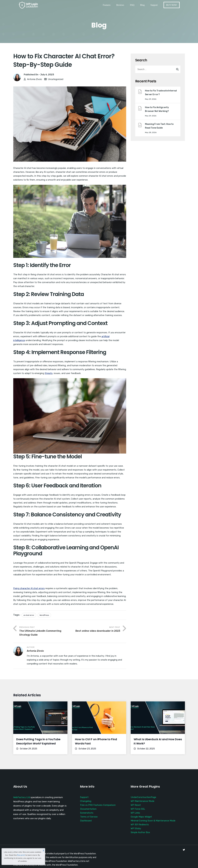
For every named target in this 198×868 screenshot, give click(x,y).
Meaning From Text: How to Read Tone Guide (159, 126)
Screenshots (87, 813)
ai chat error (29, 615)
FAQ (132, 5)
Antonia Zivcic (35, 79)
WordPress (44, 615)
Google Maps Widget (141, 817)
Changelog (86, 801)
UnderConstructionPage (143, 797)
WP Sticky (136, 828)
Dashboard (86, 821)
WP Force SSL (138, 809)
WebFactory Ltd (22, 797)
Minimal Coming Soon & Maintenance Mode (153, 821)
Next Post (95, 630)
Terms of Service (89, 817)
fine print (21, 855)
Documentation (88, 809)
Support (154, 5)
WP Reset (136, 805)
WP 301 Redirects (140, 825)
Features (107, 5)
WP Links (135, 813)
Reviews (120, 5)
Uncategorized (56, 79)
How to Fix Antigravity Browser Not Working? (157, 109)
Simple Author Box (140, 832)
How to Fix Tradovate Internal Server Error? (161, 93)
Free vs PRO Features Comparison (98, 805)
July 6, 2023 (47, 75)
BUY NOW (172, 5)
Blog (142, 5)
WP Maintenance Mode (143, 801)
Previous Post (44, 631)
